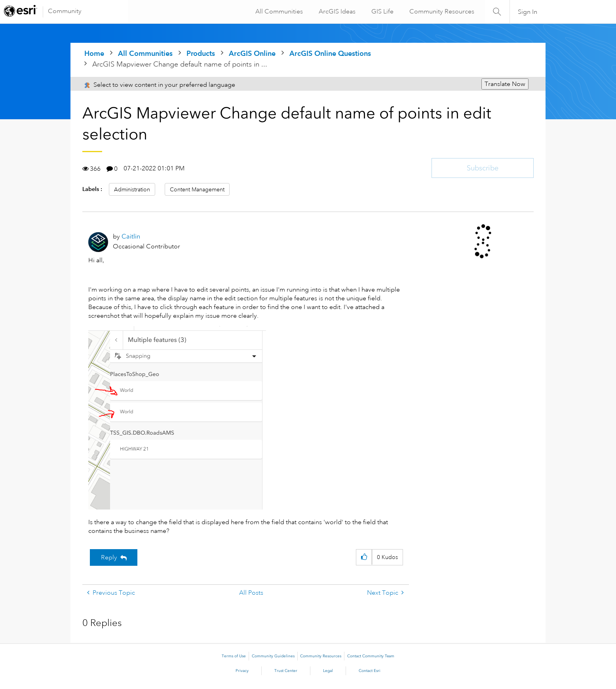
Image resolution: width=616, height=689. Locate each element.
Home (94, 53)
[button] (177, 418)
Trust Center (286, 671)
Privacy (242, 671)
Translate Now (505, 84)
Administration (132, 189)
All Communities (278, 11)
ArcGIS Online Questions (330, 53)
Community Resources (441, 11)
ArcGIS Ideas (336, 11)
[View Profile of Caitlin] (131, 236)
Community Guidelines (273, 656)
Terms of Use (234, 656)
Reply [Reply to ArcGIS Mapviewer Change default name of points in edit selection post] (109, 557)
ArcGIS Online (252, 53)
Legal (328, 671)
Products (201, 53)
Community (65, 11)
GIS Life (381, 11)
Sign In (528, 12)
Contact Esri (370, 671)
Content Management (197, 189)
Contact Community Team (371, 656)
